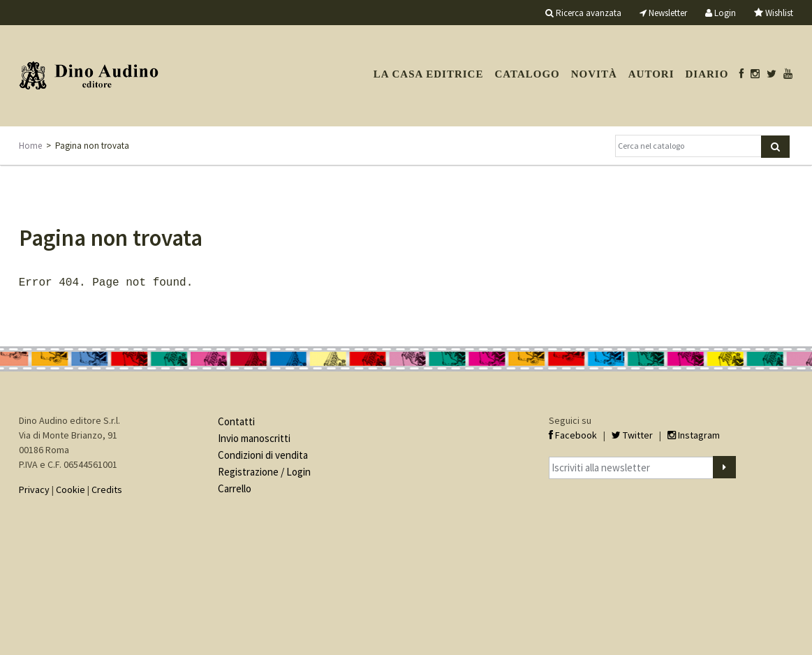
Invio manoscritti (254, 437)
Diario (707, 74)
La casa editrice (429, 74)
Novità (594, 74)
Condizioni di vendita (263, 454)
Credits (107, 488)
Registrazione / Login (264, 470)
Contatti (236, 420)
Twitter (632, 434)
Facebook (573, 434)
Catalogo (527, 74)
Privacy (34, 488)
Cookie (71, 488)
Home (30, 146)
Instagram (694, 434)
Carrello (235, 487)
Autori (651, 74)
